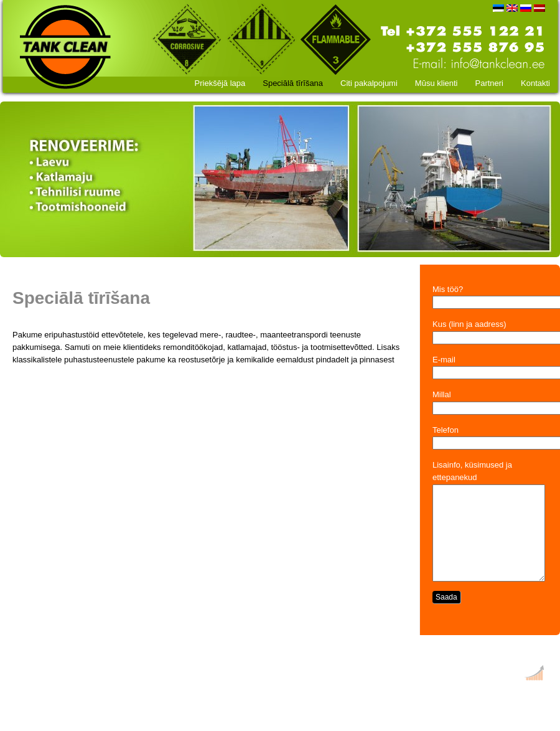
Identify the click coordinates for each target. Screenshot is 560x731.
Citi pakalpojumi (369, 83)
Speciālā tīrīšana (293, 83)
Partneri (489, 83)
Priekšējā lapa (220, 83)
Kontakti (535, 83)
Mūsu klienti (436, 83)
